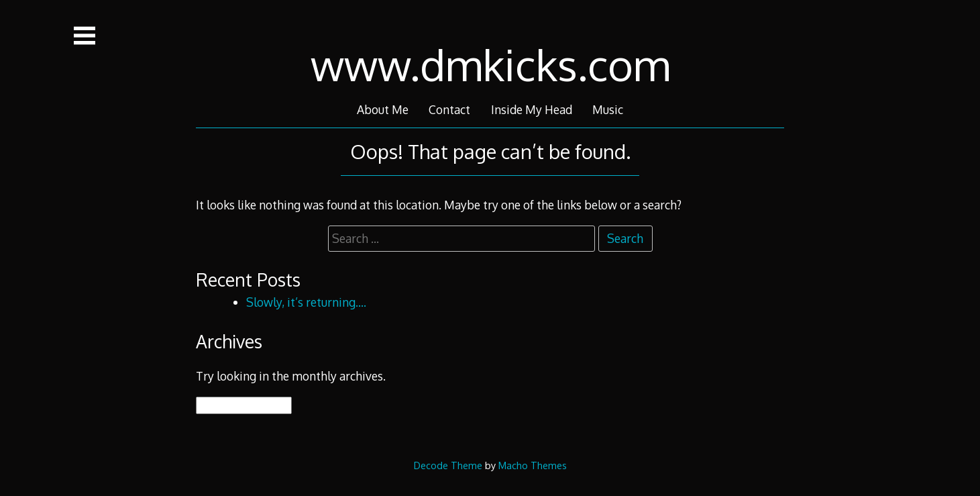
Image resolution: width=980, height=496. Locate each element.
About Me (383, 109)
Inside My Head (532, 109)
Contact (449, 109)
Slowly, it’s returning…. (306, 302)
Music (608, 109)
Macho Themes (533, 465)
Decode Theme (448, 465)
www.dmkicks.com (490, 64)
